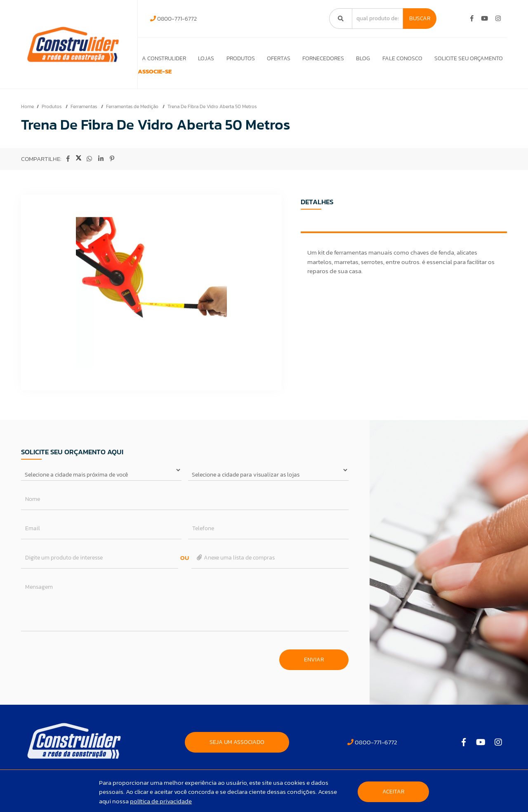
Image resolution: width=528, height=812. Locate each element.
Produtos (236, 58)
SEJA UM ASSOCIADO (237, 754)
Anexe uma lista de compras (235, 569)
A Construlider (158, 58)
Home (27, 118)
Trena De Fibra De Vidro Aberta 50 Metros (212, 118)
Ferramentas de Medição (133, 118)
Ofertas (275, 58)
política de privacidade (161, 801)
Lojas (201, 58)
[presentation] (84, 668)
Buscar (420, 18)
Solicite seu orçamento (469, 58)
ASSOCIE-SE (164, 77)
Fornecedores (321, 58)
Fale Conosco (401, 58)
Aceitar (393, 792)
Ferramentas (84, 118)
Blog (361, 58)
